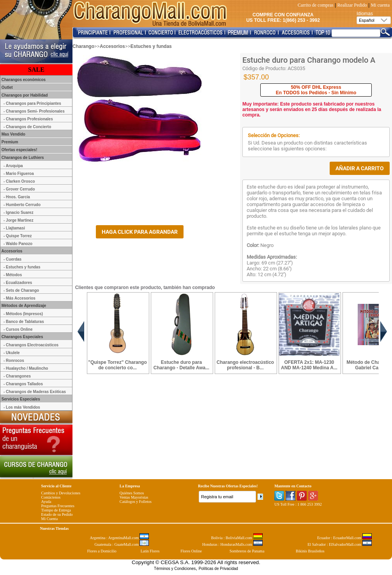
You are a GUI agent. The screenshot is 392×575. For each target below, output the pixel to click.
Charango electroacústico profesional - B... (245, 365)
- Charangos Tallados (23, 384)
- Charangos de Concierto (27, 127)
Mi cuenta (380, 5)
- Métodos (13, 275)
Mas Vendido (13, 134)
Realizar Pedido (352, 5)
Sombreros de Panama (247, 551)
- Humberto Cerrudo (22, 205)
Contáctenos (51, 497)
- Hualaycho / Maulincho (26, 368)
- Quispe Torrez (18, 236)
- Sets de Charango (21, 290)
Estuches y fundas (151, 46)
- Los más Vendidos (22, 407)
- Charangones (17, 376)
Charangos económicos (23, 80)
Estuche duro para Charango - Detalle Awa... (181, 365)
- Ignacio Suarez (19, 213)
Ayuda (46, 502)
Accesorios (112, 46)
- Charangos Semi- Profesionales (34, 111)
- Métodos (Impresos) (23, 314)
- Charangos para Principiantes (32, 103)
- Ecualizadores (18, 283)
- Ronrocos (14, 361)
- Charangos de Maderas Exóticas (35, 392)
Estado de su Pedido (57, 514)
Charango (83, 46)
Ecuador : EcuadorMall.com (344, 538)
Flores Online (191, 551)
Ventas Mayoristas (134, 497)
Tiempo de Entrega (56, 510)
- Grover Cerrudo (19, 189)
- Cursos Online (18, 329)
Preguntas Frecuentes (58, 506)
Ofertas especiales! (19, 150)
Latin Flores (150, 551)
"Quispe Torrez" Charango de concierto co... (117, 365)
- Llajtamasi (14, 228)
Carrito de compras (316, 5)
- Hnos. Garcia (17, 197)
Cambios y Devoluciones (61, 493)
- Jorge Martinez (19, 220)
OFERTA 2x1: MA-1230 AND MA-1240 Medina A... (309, 365)
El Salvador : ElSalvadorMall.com (339, 544)
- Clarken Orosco (19, 181)
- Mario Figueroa (19, 174)
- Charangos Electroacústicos (31, 345)
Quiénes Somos (132, 493)
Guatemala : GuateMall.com (122, 544)
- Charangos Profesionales (28, 119)
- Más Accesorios (19, 298)
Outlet (7, 87)
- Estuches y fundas (22, 267)
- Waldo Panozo (18, 244)
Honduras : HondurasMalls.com (232, 544)
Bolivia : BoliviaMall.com (237, 538)
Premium (9, 142)
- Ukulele (12, 353)
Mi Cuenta (50, 519)
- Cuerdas (12, 259)
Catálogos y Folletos (136, 502)
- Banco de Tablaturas (24, 322)
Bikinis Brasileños (310, 551)
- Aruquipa (13, 166)
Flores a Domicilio (102, 551)
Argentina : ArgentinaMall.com (120, 538)
